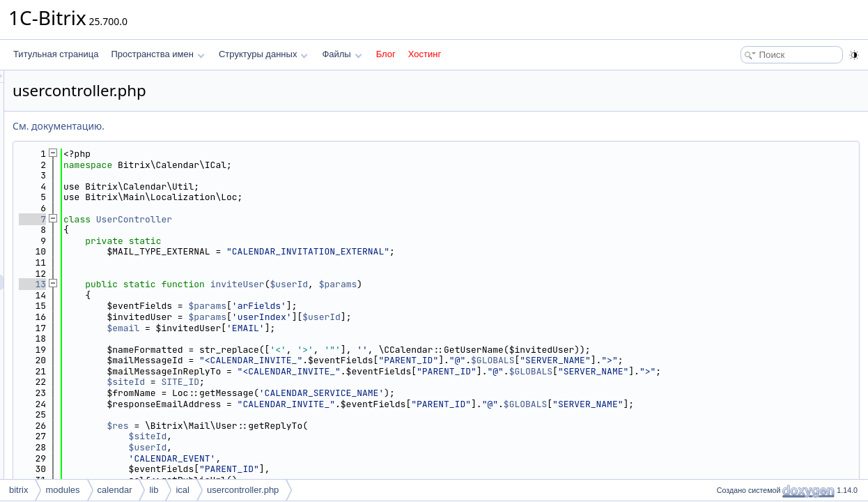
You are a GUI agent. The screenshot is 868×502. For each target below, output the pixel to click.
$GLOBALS (667, 360)
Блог (386, 54)
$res (292, 426)
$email (297, 328)
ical (183, 490)
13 (207, 284)
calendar (115, 490)
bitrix (18, 490)
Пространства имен (157, 54)
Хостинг (425, 54)
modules (62, 490)
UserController (308, 219)
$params (512, 284)
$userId (464, 284)
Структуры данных (263, 54)
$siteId (300, 382)
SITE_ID (354, 382)
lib (154, 490)
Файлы (342, 54)
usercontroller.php (243, 490)
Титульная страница (56, 54)
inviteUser (412, 284)
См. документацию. (233, 126)
